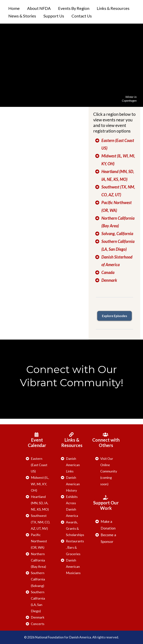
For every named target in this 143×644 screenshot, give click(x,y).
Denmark (38, 617)
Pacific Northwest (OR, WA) (39, 541)
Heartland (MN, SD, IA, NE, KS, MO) (40, 503)
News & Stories (22, 16)
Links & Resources (113, 8)
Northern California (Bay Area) (38, 560)
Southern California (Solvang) (38, 579)
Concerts (38, 624)
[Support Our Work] (106, 503)
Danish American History (73, 484)
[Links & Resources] (72, 440)
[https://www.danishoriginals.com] (114, 304)
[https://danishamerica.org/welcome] (18, 33)
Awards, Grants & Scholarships (75, 528)
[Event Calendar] (37, 440)
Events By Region (74, 8)
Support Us (54, 16)
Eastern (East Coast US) (39, 465)
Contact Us (82, 16)
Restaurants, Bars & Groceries (75, 547)
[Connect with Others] (106, 440)
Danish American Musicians (73, 566)
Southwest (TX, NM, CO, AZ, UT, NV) (40, 522)
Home (14, 8)
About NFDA (39, 8)
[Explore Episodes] (114, 316)
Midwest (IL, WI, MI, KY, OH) (40, 484)
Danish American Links (73, 465)
